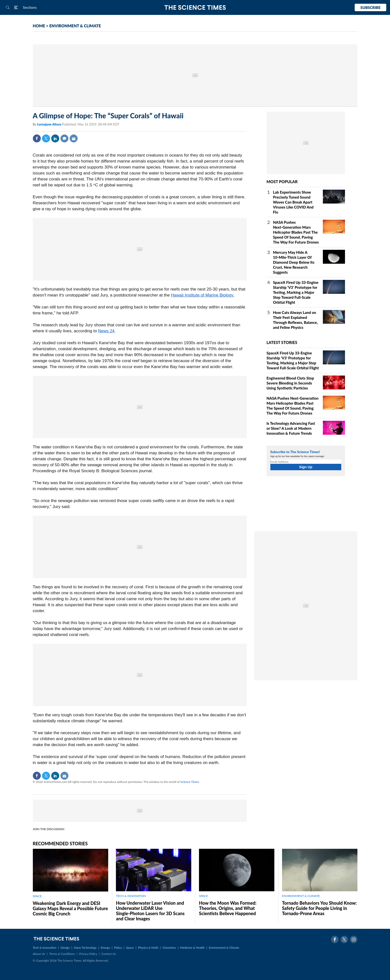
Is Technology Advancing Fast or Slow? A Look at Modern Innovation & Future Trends (291, 428)
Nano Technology (85, 948)
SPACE (37, 896)
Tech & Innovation (45, 948)
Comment (64, 138)
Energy (105, 948)
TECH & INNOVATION (131, 896)
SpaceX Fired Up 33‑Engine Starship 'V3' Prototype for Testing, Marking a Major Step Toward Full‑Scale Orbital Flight (296, 292)
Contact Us (109, 954)
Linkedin (55, 138)
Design (65, 948)
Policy (118, 948)
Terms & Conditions (62, 954)
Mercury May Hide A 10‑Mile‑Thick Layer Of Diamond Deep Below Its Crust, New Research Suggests (294, 262)
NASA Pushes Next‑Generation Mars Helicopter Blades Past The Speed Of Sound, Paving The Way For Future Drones (296, 232)
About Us (39, 954)
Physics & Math (148, 948)
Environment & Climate (224, 948)
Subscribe (370, 7)
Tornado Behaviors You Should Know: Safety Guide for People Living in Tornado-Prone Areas (319, 908)
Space (130, 948)
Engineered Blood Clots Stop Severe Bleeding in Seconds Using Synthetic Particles (290, 383)
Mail (74, 138)
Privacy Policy (88, 954)
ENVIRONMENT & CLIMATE (75, 26)
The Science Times (195, 8)
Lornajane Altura (49, 124)
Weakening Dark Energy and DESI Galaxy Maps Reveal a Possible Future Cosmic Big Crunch (70, 908)
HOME (39, 26)
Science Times (190, 782)
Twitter (46, 138)
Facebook (37, 138)
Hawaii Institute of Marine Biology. (203, 295)
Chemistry (169, 948)
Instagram (354, 939)
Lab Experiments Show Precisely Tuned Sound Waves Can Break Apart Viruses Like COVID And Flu (293, 202)
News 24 (106, 331)
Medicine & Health (192, 948)
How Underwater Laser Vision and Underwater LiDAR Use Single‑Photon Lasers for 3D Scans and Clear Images (150, 911)
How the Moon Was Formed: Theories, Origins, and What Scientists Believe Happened (228, 908)
